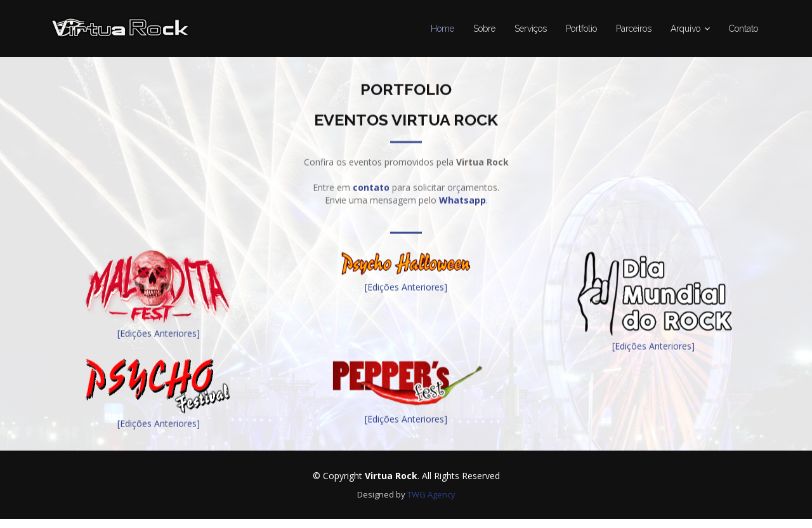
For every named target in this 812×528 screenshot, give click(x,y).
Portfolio (581, 29)
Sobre (484, 29)
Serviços (531, 29)
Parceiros (634, 29)
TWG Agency (431, 494)
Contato (743, 29)
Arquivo (685, 29)
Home (442, 29)
